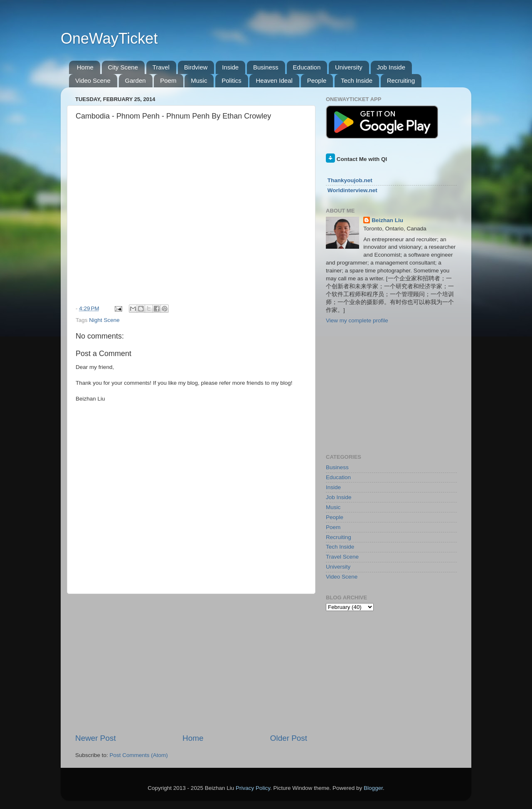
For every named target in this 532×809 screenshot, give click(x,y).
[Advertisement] (191, 663)
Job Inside (391, 67)
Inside (230, 67)
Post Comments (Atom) (139, 755)
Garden (135, 80)
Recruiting (401, 80)
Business (266, 67)
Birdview (196, 67)
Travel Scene (342, 557)
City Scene (123, 67)
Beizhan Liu (387, 220)
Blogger (373, 788)
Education (307, 67)
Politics (232, 80)
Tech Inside (357, 80)
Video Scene (93, 80)
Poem (168, 80)
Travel (161, 67)
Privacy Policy (253, 788)
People (317, 80)
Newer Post (96, 738)
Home (85, 67)
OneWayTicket (109, 38)
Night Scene (104, 320)
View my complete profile (357, 320)
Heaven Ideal (274, 80)
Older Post (289, 738)
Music (199, 80)
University (349, 67)
